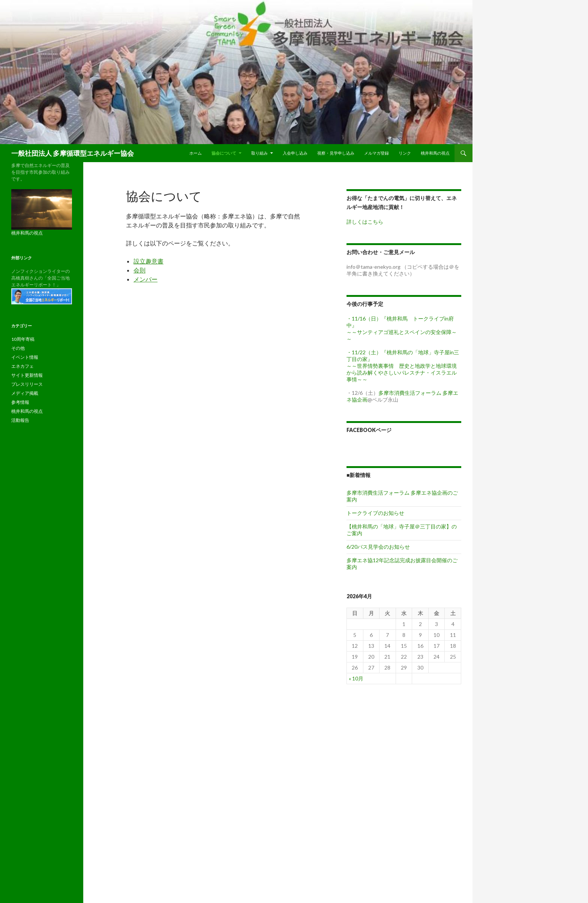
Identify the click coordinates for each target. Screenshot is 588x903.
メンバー (145, 279)
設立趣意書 (148, 261)
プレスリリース (27, 384)
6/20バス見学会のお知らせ (378, 547)
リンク (405, 153)
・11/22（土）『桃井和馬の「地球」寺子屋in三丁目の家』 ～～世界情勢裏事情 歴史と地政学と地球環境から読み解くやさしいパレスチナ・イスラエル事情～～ (403, 366)
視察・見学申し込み (336, 153)
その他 (18, 348)
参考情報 (20, 402)
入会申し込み (295, 153)
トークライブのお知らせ (375, 513)
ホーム (196, 153)
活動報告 (20, 420)
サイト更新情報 (27, 375)
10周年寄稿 (23, 339)
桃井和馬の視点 (435, 153)
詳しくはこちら (365, 222)
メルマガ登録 (376, 153)
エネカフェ (22, 366)
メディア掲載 (25, 393)
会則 (139, 270)
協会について (224, 153)
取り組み (259, 153)
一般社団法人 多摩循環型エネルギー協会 (73, 153)
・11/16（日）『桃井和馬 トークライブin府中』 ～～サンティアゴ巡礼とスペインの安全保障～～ (402, 329)
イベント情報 (25, 357)
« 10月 (356, 678)
